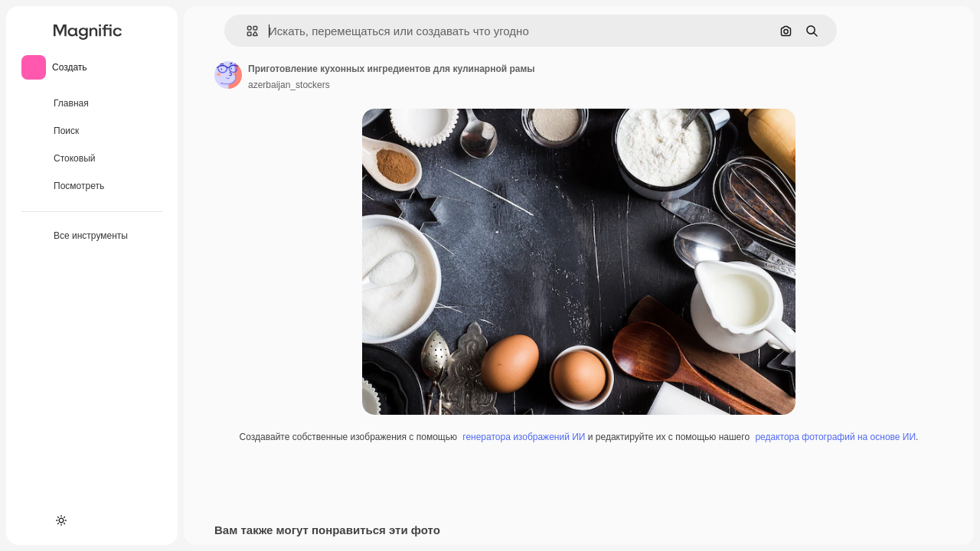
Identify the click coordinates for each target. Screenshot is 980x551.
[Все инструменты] (92, 236)
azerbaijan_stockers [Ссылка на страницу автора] (289, 85)
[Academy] (34, 520)
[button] (246, 31)
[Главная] (92, 104)
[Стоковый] (92, 159)
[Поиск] (92, 132)
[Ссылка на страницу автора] (228, 75)
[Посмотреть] (92, 187)
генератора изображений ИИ (524, 437)
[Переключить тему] (61, 520)
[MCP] (89, 520)
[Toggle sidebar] (150, 31)
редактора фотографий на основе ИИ (835, 437)
